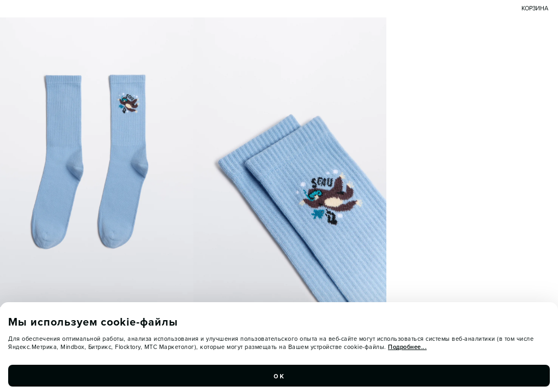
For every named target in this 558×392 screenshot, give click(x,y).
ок (279, 376)
